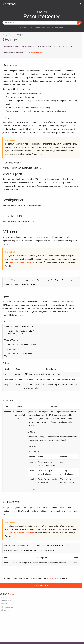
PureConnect (60, 27)
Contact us (52, 578)
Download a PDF (41, 585)
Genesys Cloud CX (26, 27)
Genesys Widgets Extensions (21, 262)
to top (12, 594)
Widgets (6, 35)
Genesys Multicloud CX (44, 27)
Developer (19, 35)
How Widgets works (35, 52)
